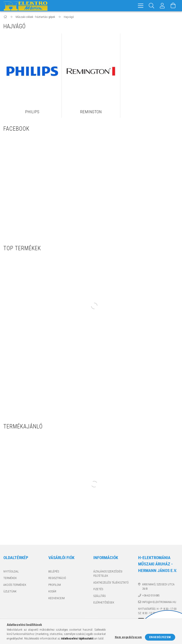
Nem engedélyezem (128, 637)
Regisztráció (57, 578)
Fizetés (98, 589)
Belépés (54, 571)
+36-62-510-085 (151, 595)
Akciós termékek (15, 585)
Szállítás (99, 596)
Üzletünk (10, 591)
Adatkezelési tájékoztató (111, 583)
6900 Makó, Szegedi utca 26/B (158, 587)
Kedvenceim (57, 598)
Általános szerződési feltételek (108, 574)
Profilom (55, 585)
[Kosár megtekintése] (173, 6)
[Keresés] (151, 6)
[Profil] (162, 6)
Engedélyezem (160, 637)
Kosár (52, 591)
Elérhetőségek (104, 602)
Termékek (10, 578)
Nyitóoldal (11, 571)
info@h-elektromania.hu (159, 602)
